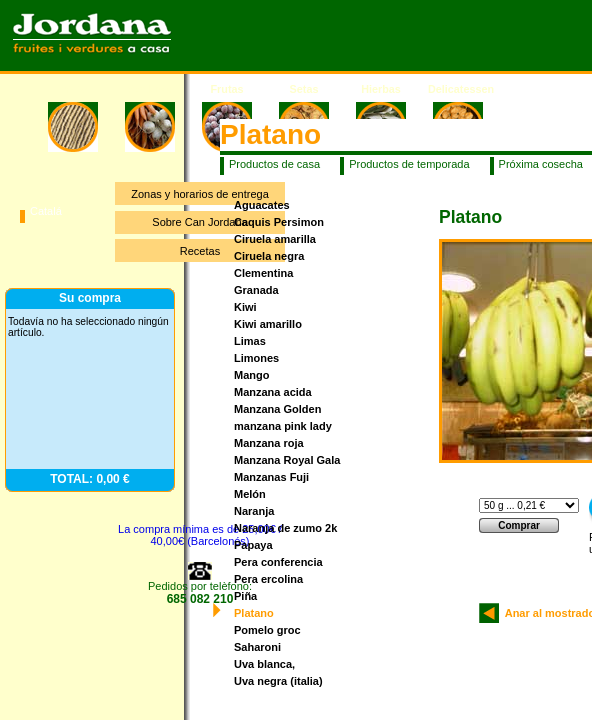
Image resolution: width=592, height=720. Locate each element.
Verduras (150, 89)
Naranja (254, 511)
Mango (251, 375)
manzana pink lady (283, 426)
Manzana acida (273, 392)
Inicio (73, 89)
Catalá (46, 211)
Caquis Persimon (279, 222)
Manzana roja (269, 443)
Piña (245, 596)
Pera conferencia (278, 562)
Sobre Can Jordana (199, 222)
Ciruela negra (269, 256)
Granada (256, 290)
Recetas (200, 251)
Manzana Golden (277, 409)
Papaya (253, 545)
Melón (250, 494)
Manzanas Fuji (271, 477)
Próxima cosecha (541, 164)
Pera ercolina (268, 579)
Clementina (263, 273)
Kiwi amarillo (268, 324)
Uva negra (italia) (278, 681)
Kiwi (245, 307)
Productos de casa (274, 164)
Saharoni (257, 647)
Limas (250, 341)
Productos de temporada (409, 164)
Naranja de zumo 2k (285, 528)
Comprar (519, 525)
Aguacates (262, 205)
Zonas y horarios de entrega (200, 194)
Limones (256, 358)
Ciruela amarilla (275, 239)
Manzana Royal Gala (287, 460)
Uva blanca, (264, 664)
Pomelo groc (267, 630)
